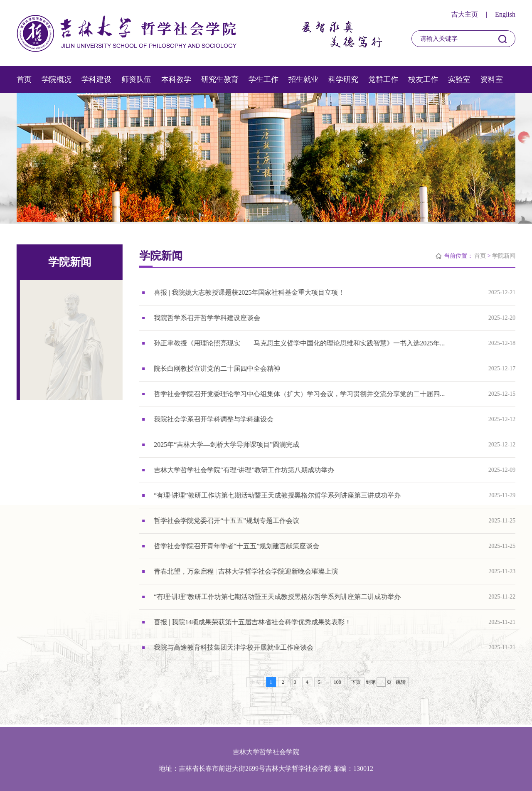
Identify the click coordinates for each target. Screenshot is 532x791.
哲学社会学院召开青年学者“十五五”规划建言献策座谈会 (237, 546)
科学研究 (343, 79)
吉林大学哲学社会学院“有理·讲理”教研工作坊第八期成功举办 (244, 470)
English (505, 14)
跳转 (401, 682)
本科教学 (176, 79)
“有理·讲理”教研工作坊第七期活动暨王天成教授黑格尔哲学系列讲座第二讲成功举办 (278, 597)
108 (337, 682)
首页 (24, 79)
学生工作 (264, 79)
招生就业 (303, 79)
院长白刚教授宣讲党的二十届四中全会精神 (217, 368)
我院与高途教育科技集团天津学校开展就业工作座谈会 (234, 647)
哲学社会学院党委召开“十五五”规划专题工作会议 (227, 521)
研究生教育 (220, 79)
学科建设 (96, 79)
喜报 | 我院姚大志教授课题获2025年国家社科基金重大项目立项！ (250, 292)
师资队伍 (136, 79)
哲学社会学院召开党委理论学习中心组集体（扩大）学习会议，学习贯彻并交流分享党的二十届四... (300, 394)
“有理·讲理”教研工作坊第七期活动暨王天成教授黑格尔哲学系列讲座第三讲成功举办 (278, 495)
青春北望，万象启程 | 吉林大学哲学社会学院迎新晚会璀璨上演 (246, 571)
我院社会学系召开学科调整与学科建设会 (214, 419)
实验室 (459, 79)
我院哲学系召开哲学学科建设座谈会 (207, 318)
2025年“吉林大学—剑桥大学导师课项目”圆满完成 (227, 445)
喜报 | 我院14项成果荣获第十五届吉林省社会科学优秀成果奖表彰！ (253, 622)
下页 (356, 682)
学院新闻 (504, 256)
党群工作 (383, 79)
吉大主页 (465, 14)
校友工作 (423, 79)
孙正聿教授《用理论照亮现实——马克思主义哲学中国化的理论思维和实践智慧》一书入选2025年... (300, 343)
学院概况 (57, 79)
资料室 (492, 79)
